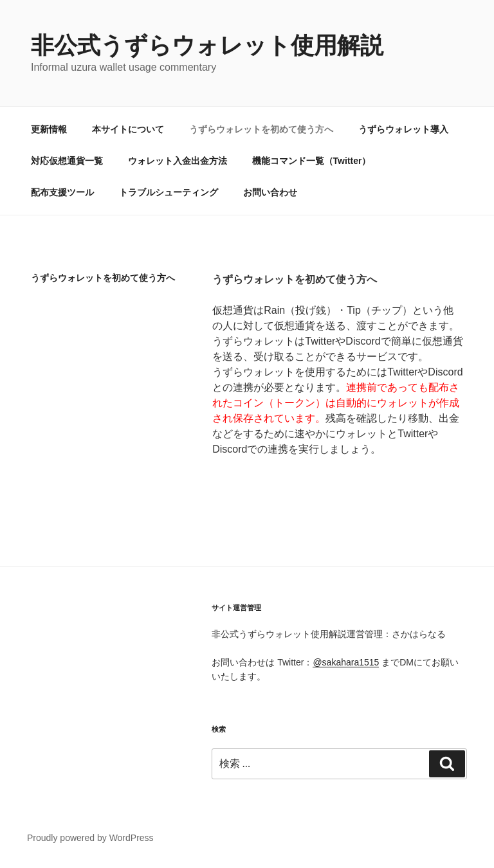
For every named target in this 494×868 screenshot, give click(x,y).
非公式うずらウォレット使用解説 (207, 45)
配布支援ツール (62, 192)
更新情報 (49, 129)
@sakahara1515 (346, 662)
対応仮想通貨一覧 (67, 161)
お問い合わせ (270, 192)
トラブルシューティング (169, 192)
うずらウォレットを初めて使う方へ (261, 129)
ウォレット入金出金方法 (178, 161)
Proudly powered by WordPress (90, 838)
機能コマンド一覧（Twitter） (312, 161)
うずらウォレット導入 (403, 129)
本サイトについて (128, 129)
